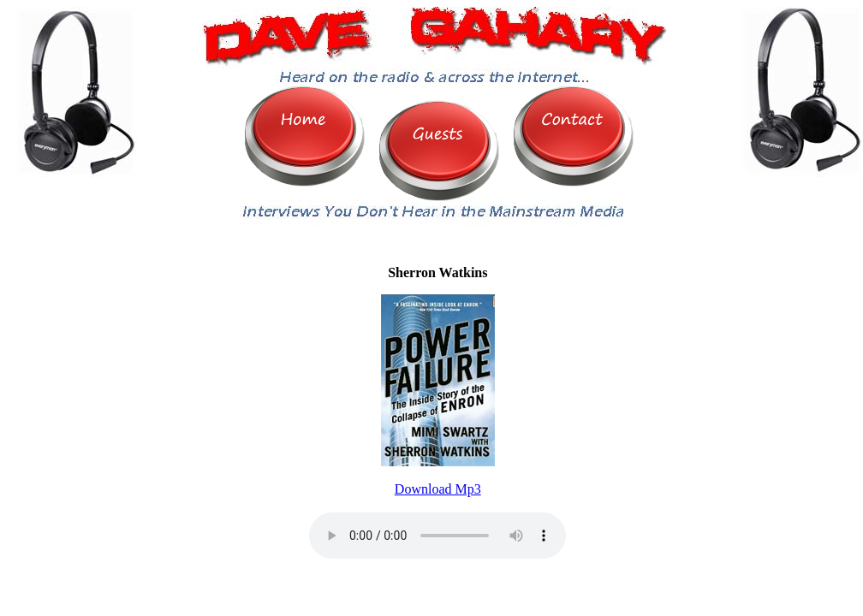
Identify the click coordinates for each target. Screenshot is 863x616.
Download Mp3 (438, 489)
